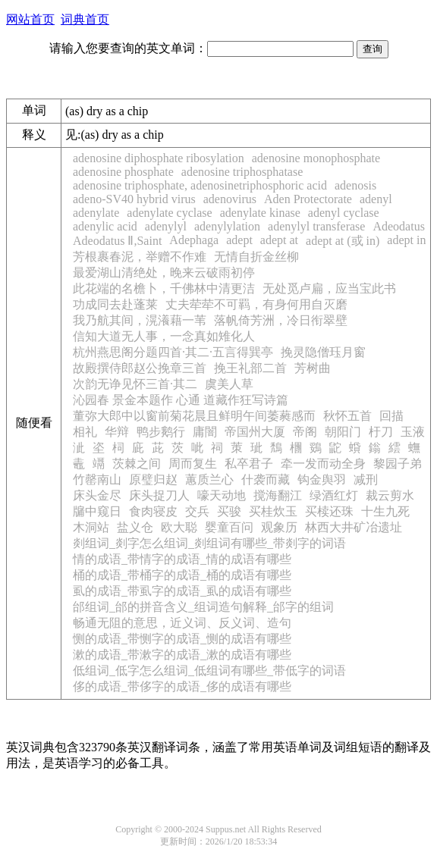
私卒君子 (249, 464)
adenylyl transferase (316, 226)
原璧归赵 (153, 479)
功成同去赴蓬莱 (115, 304)
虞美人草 (229, 384)
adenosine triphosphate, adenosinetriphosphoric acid (200, 185)
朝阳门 (343, 432)
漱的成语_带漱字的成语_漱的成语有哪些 (182, 655)
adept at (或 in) (343, 241)
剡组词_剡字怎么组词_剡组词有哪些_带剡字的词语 (209, 543)
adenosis (355, 185)
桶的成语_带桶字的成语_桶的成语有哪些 (182, 575)
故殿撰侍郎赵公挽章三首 (140, 368)
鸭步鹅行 (161, 432)
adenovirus (230, 199)
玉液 (413, 432)
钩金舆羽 (322, 479)
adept (239, 240)
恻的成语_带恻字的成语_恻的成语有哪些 (182, 639)
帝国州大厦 (255, 432)
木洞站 (91, 527)
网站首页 (30, 19)
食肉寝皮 (153, 511)
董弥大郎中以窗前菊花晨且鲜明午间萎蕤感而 (194, 416)
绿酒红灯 (334, 495)
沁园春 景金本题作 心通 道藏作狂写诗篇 (181, 400)
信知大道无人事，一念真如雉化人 (164, 336)
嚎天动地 (222, 495)
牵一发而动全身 (323, 464)
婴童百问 (229, 527)
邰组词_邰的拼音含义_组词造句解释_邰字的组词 (203, 607)
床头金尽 (97, 495)
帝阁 (305, 432)
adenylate (96, 213)
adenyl (376, 199)
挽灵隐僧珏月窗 (323, 352)
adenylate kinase (260, 213)
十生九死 (385, 511)
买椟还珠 (329, 511)
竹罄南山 (97, 479)
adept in (406, 240)
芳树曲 (313, 368)
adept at (279, 240)
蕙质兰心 (209, 479)
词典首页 (85, 19)
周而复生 (193, 464)
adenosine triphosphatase (242, 172)
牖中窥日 (97, 511)
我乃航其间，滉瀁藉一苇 (140, 320)
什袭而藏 (266, 479)
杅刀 (381, 432)
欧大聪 (179, 527)
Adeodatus (398, 226)
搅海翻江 (278, 495)
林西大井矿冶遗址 (354, 527)
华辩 (117, 432)
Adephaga (194, 240)
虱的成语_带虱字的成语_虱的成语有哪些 (182, 591)
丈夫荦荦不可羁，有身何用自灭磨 (256, 304)
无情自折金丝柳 (256, 257)
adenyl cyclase (344, 213)
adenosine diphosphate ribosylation (159, 158)
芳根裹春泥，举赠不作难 (140, 257)
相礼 (85, 432)
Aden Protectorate (308, 199)
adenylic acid (105, 226)
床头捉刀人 (159, 495)
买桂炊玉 (273, 511)
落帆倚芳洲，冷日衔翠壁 (281, 320)
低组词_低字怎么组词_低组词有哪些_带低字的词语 (209, 671)
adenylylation (227, 226)
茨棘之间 (137, 464)
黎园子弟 (398, 464)
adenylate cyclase (169, 213)
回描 (391, 416)
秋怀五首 (347, 416)
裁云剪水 (390, 495)
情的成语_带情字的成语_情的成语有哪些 (182, 559)
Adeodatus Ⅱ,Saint (117, 241)
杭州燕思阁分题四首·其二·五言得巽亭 (173, 352)
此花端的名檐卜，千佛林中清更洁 (164, 288)
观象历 (279, 527)
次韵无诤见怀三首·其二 (135, 384)
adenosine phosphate (123, 172)
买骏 (229, 511)
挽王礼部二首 (250, 368)
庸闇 (205, 432)
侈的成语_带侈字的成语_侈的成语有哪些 (182, 686)
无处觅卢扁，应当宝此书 (329, 288)
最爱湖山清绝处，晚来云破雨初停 (164, 273)
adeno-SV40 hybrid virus (134, 199)
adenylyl (166, 226)
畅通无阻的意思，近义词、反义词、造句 (182, 623)
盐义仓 (135, 527)
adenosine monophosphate (316, 158)
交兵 (197, 511)
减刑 (366, 479)
